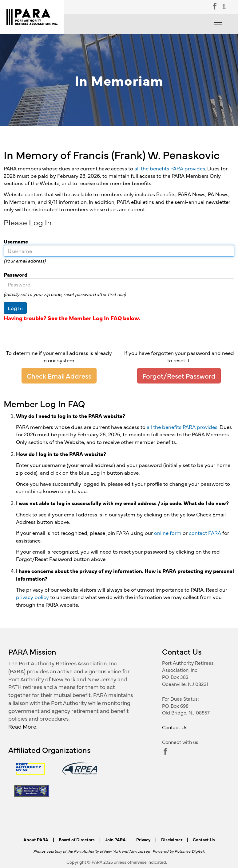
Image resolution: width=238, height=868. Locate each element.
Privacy (143, 839)
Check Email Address (59, 376)
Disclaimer (172, 839)
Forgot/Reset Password (179, 376)
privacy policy (32, 597)
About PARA (36, 839)
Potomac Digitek (189, 851)
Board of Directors (77, 839)
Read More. (23, 726)
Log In (15, 308)
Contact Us (175, 727)
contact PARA (205, 533)
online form (168, 533)
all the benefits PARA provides (170, 168)
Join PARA (115, 839)
